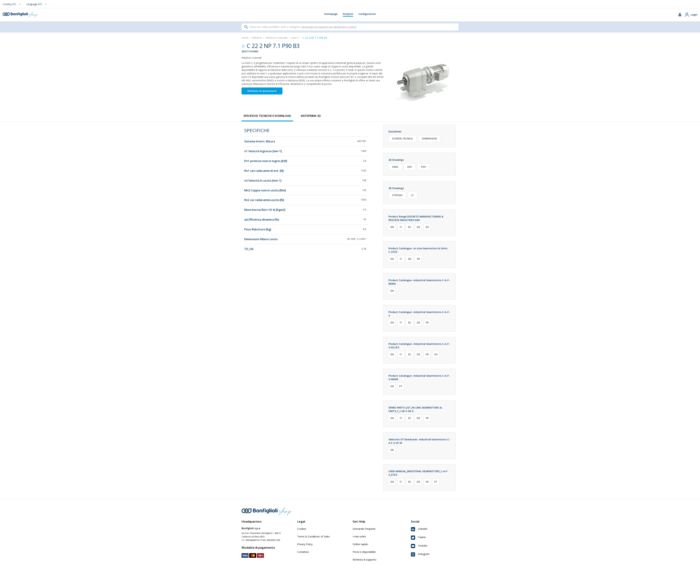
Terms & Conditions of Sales (313, 536)
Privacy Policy (305, 544)
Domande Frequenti (364, 529)
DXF (410, 167)
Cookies (302, 529)
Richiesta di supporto (365, 560)
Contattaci (303, 552)
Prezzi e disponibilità (364, 552)
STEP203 (397, 195)
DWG (395, 167)
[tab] (267, 116)
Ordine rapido (360, 544)
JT (413, 195)
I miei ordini (359, 536)
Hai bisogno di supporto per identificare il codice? (329, 27)
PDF (423, 167)
